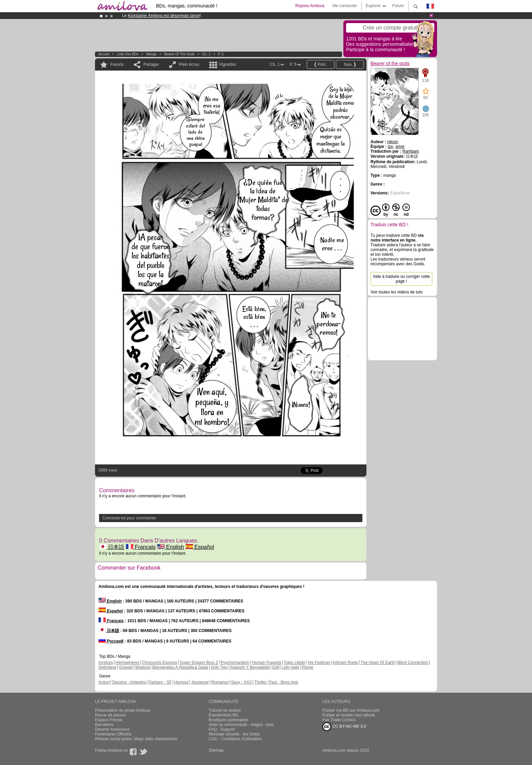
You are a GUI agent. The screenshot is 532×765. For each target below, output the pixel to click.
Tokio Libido (294, 663)
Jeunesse (200, 682)
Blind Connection (413, 663)
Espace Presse (109, 720)
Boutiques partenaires (229, 720)
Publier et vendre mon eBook (349, 715)
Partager (151, 64)
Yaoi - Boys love (284, 682)
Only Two (219, 667)
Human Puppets (267, 663)
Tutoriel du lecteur (225, 710)
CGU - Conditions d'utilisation (235, 739)
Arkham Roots (345, 663)
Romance (220, 682)
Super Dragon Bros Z (199, 663)
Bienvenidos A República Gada (180, 667)
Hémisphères (127, 663)
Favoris (117, 64)
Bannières (104, 725)
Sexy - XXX (241, 682)
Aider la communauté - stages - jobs (241, 725)
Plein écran (189, 64)
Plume (307, 667)
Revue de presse (110, 715)
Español (200, 547)
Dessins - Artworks (129, 682)
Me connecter (345, 6)
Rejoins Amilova (310, 6)
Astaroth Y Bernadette (250, 667)
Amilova (106, 663)
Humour (181, 682)
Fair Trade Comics (339, 720)
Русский (111, 641)
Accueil (104, 54)
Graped (126, 667)
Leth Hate (290, 667)
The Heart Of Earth (378, 663)
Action (104, 682)
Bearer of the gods (179, 54)
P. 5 (221, 54)
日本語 (112, 547)
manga (151, 54)
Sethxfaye (107, 667)
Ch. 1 (206, 54)
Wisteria (142, 667)
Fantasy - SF (160, 682)
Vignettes (227, 64)
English (170, 547)
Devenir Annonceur (112, 729)
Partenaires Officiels (113, 734)
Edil (275, 667)
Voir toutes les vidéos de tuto (396, 292)
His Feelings (319, 663)
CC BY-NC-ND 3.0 (344, 727)
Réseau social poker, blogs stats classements (136, 739)
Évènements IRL (224, 715)
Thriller (261, 682)
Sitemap (216, 750)
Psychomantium (235, 663)
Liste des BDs (128, 54)
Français (141, 547)
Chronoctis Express (159, 663)
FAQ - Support (222, 729)
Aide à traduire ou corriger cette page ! (401, 279)
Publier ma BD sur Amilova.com (351, 710)
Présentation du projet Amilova (123, 710)
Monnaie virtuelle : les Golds (234, 734)
